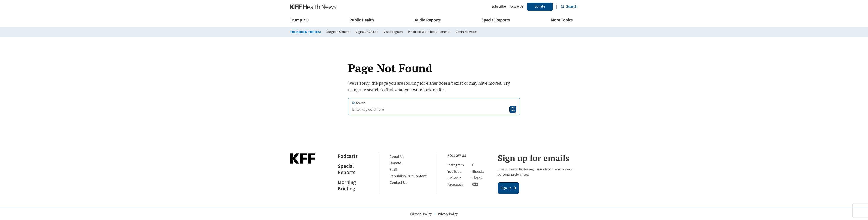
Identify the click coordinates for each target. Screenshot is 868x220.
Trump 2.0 (299, 20)
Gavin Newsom (466, 32)
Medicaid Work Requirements (429, 32)
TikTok (477, 178)
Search (358, 103)
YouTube (455, 172)
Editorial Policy (421, 214)
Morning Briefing (347, 186)
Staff (393, 170)
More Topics (562, 20)
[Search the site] (569, 7)
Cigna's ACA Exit (367, 32)
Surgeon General (338, 32)
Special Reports (496, 20)
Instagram (456, 165)
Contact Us (398, 183)
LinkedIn (455, 178)
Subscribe (498, 7)
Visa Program (393, 32)
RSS (475, 185)
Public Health (362, 20)
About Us (397, 157)
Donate (540, 6)
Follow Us (516, 7)
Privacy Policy (448, 214)
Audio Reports (428, 20)
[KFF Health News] (313, 7)
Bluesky (478, 172)
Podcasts (348, 156)
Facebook (455, 185)
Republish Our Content (408, 176)
